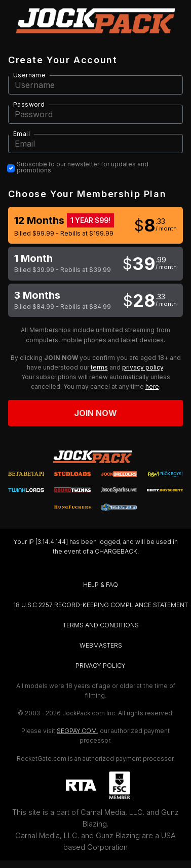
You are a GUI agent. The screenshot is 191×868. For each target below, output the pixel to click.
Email (22, 134)
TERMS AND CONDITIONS (101, 625)
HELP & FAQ (101, 585)
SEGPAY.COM (77, 731)
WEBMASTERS (101, 645)
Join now (96, 413)
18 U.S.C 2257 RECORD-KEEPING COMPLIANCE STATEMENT (101, 605)
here (152, 386)
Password (29, 104)
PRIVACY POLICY (101, 666)
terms (99, 367)
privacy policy (143, 367)
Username (29, 75)
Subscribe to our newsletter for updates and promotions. (83, 167)
